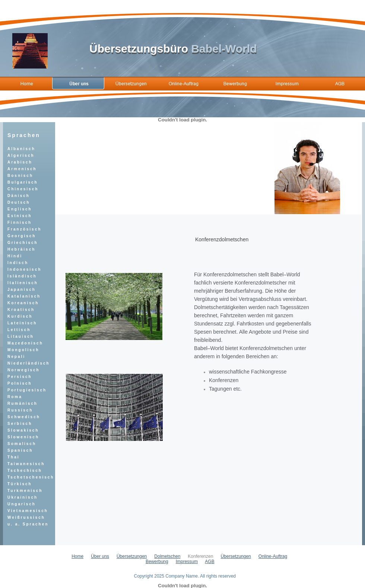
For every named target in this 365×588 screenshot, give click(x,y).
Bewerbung (157, 562)
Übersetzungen (132, 556)
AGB (210, 562)
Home (77, 556)
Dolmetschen (167, 556)
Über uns (100, 556)
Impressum (187, 562)
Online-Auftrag (273, 556)
